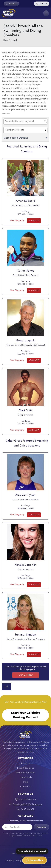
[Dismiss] (23, 857)
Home (6, 40)
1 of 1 (7, 687)
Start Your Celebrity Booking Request (26, 715)
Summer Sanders (26, 635)
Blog (26, 782)
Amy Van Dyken (26, 495)
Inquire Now (35, 860)
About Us (26, 763)
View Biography (17, 220)
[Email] (17, 827)
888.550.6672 (28, 810)
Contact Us (26, 787)
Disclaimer (10, 861)
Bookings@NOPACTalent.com (28, 805)
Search (14, 40)
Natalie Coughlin (26, 565)
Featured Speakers (26, 773)
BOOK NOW (34, 221)
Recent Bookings (26, 768)
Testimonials (26, 777)
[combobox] (25, 130)
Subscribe (41, 827)
